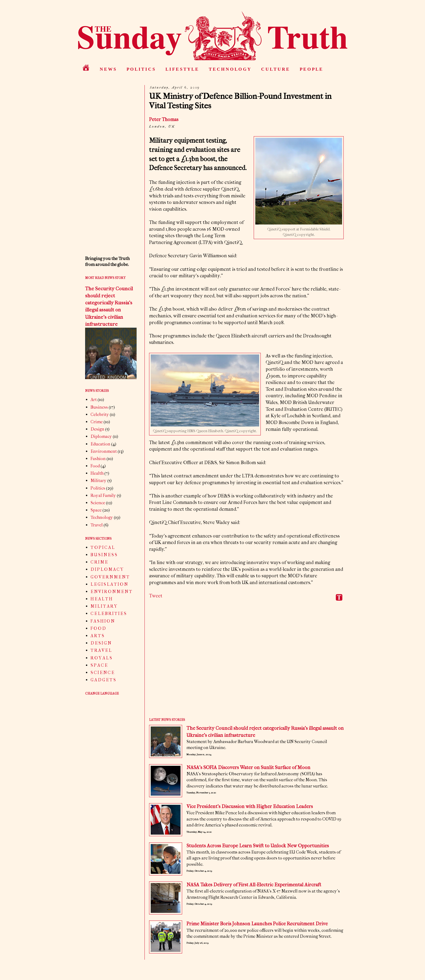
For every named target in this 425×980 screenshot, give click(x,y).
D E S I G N (101, 643)
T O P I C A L (102, 547)
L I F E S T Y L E (182, 69)
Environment (104, 451)
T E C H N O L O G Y (230, 69)
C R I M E (99, 562)
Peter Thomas (164, 120)
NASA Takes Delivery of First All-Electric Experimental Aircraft (254, 885)
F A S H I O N (102, 621)
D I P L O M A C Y (107, 569)
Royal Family (103, 495)
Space (96, 510)
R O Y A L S (101, 658)
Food (95, 466)
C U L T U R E (275, 69)
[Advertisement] (246, 663)
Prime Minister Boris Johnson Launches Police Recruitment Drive (257, 924)
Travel (97, 525)
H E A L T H (101, 599)
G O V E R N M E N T (110, 577)
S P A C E (99, 665)
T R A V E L (101, 650)
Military (99, 481)
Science (98, 503)
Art (94, 400)
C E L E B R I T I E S (108, 613)
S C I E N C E (102, 673)
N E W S (108, 69)
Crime (97, 422)
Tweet (156, 596)
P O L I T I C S (141, 69)
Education (100, 444)
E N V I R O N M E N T (111, 592)
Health (97, 473)
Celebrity (100, 414)
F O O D (98, 628)
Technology (102, 517)
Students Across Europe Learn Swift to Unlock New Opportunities (258, 846)
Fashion (98, 459)
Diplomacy (101, 436)
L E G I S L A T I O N (109, 584)
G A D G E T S (103, 680)
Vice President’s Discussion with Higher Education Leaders (250, 807)
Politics (98, 488)
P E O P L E (311, 69)
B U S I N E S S (104, 555)
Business (99, 407)
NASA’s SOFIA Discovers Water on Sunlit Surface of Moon (248, 768)
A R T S (97, 636)
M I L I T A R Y (104, 606)
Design (97, 429)
